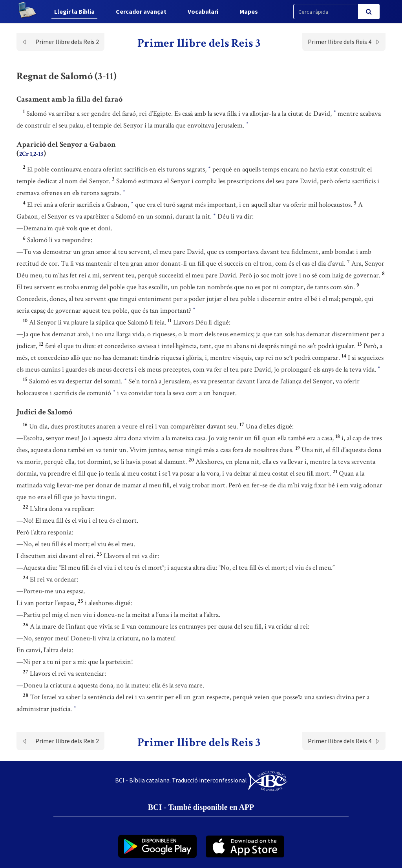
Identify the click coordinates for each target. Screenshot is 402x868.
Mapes (249, 11)
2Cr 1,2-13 (31, 154)
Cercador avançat (141, 11)
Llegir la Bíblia (74, 11)
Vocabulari (203, 11)
